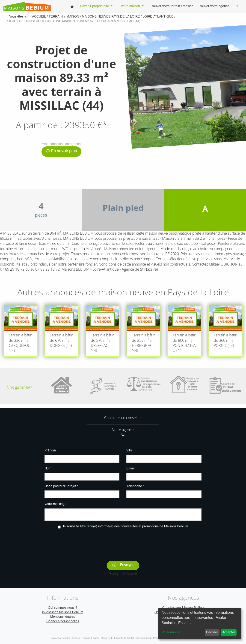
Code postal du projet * (61, 486)
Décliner (212, 632)
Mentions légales (63, 617)
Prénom (50, 450)
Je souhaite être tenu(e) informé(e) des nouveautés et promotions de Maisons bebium (125, 526)
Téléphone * (135, 486)
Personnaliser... (173, 632)
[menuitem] (72, 6)
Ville (129, 450)
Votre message (55, 504)
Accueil (39, 17)
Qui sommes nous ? (63, 608)
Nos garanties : (20, 387)
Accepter (229, 632)
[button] (237, 6)
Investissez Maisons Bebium (63, 612)
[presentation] (123, 541)
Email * (131, 469)
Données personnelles (63, 621)
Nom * (49, 469)
